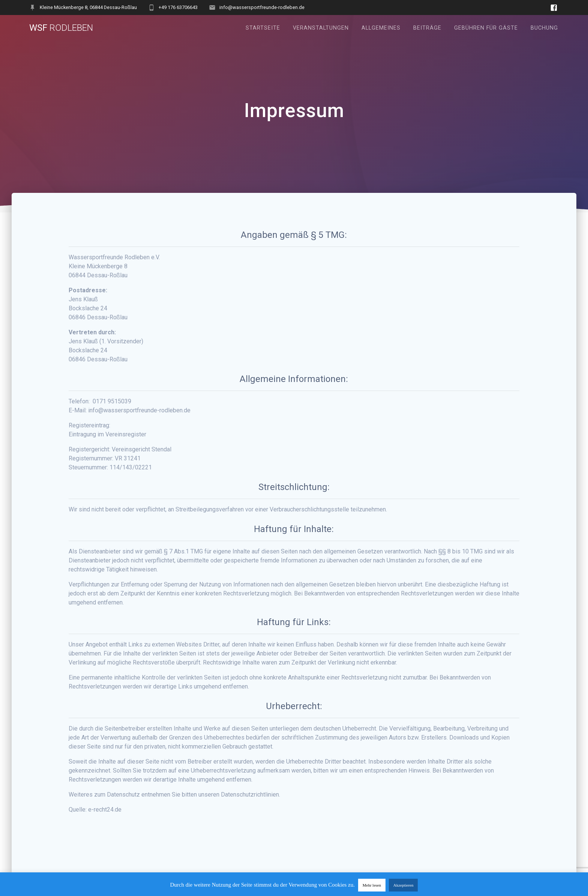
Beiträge (427, 28)
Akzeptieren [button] (403, 885)
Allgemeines (381, 28)
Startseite (263, 28)
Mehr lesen (372, 885)
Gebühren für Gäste (486, 28)
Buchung (544, 28)
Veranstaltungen (321, 28)
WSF (61, 28)
